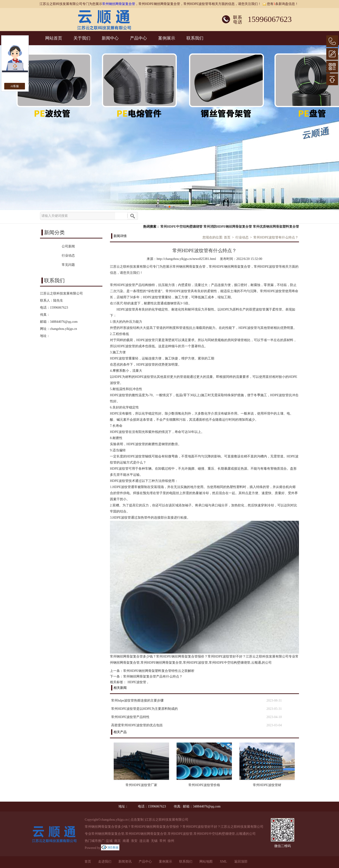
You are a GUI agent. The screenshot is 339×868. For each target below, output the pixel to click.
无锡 (154, 841)
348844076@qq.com (64, 322)
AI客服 (15, 86)
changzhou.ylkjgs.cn (63, 329)
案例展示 (167, 38)
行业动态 (242, 237)
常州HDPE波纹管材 (267, 785)
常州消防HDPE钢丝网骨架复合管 (228, 227)
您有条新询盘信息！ (280, 4)
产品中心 (138, 38)
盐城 (109, 841)
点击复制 (137, 820)
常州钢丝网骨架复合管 (119, 4)
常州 (163, 841)
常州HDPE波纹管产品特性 (130, 717)
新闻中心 (110, 38)
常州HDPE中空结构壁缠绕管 (181, 227)
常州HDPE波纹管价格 (204, 785)
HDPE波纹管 (137, 682)
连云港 (144, 841)
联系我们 (195, 38)
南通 (126, 841)
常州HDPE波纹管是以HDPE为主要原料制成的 (144, 709)
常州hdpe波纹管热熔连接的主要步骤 (137, 700)
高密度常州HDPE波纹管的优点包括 (137, 725)
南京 (117, 841)
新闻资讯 (125, 862)
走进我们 (105, 862)
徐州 (171, 841)
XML (223, 862)
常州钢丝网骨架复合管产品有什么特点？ (153, 676)
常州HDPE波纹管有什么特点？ (276, 237)
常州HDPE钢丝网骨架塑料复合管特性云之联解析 (159, 671)
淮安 (134, 841)
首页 (227, 237)
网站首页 (54, 38)
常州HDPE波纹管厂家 (141, 785)
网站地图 (206, 862)
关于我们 (82, 38)
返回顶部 (241, 862)
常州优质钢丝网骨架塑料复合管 (276, 227)
